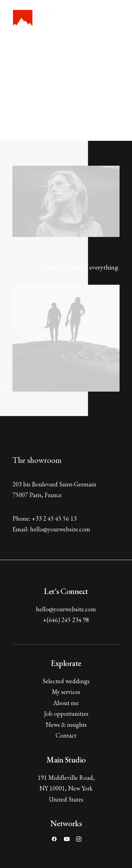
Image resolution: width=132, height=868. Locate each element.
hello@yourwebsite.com (66, 609)
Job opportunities (66, 714)
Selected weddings (66, 681)
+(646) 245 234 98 (66, 620)
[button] (116, 18)
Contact (66, 735)
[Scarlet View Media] (31, 18)
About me (66, 703)
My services (66, 692)
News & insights (66, 725)
